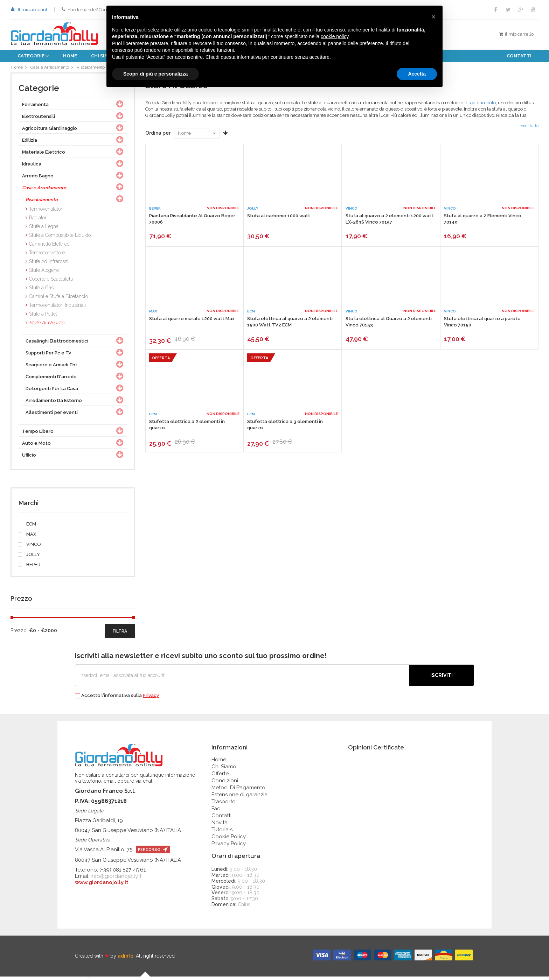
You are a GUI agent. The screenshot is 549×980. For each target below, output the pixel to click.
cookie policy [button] (335, 36)
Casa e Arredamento (51, 69)
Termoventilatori (46, 212)
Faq (216, 812)
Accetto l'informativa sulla (117, 699)
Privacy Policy (229, 847)
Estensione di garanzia (239, 798)
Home (70, 56)
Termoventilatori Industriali (57, 309)
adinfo (126, 959)
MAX (27, 538)
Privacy (151, 699)
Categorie (31, 56)
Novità (220, 826)
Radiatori (38, 221)
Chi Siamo (224, 770)
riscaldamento (481, 106)
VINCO (30, 548)
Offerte (220, 777)
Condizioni (225, 784)
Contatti (519, 56)
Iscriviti (442, 679)
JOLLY (29, 558)
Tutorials (222, 833)
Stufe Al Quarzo (47, 326)
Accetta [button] (417, 74)
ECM (27, 528)
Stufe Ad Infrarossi (49, 265)
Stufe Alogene (44, 274)
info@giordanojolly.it (116, 880)
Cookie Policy (229, 840)
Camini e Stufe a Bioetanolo (58, 300)
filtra (120, 635)
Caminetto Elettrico (49, 247)
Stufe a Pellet (43, 317)
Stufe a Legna (44, 230)
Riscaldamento (95, 69)
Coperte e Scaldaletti (51, 282)
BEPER (30, 568)
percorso (153, 853)
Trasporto (224, 805)
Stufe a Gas (41, 291)
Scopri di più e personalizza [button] (155, 74)
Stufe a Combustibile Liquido (60, 239)
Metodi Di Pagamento (238, 791)
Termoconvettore (47, 256)
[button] (433, 17)
